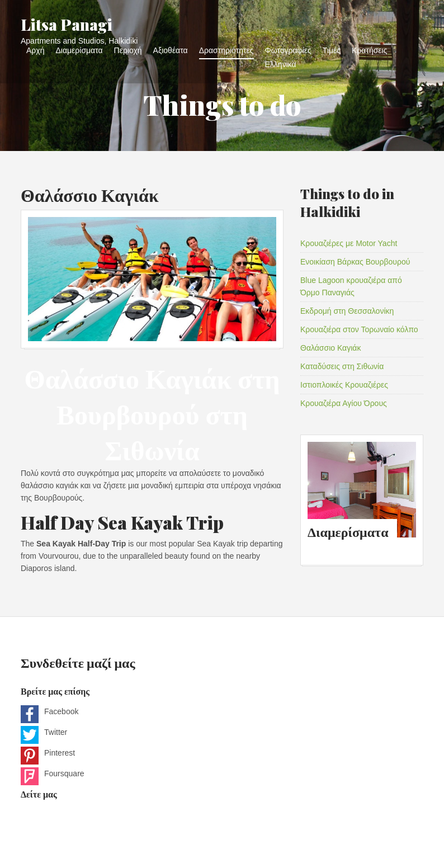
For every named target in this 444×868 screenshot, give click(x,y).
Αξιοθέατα (171, 50)
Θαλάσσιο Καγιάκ (90, 194)
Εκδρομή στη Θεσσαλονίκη (347, 311)
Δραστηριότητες (226, 50)
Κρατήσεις (369, 50)
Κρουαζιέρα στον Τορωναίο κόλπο (359, 329)
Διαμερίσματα (79, 50)
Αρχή (35, 50)
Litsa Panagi (67, 24)
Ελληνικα (281, 64)
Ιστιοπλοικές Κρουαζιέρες (344, 385)
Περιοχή (128, 50)
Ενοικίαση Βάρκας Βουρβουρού (355, 262)
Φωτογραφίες (288, 50)
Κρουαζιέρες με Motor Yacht (349, 243)
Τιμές (332, 50)
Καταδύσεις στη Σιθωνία (342, 366)
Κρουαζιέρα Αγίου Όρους (344, 403)
